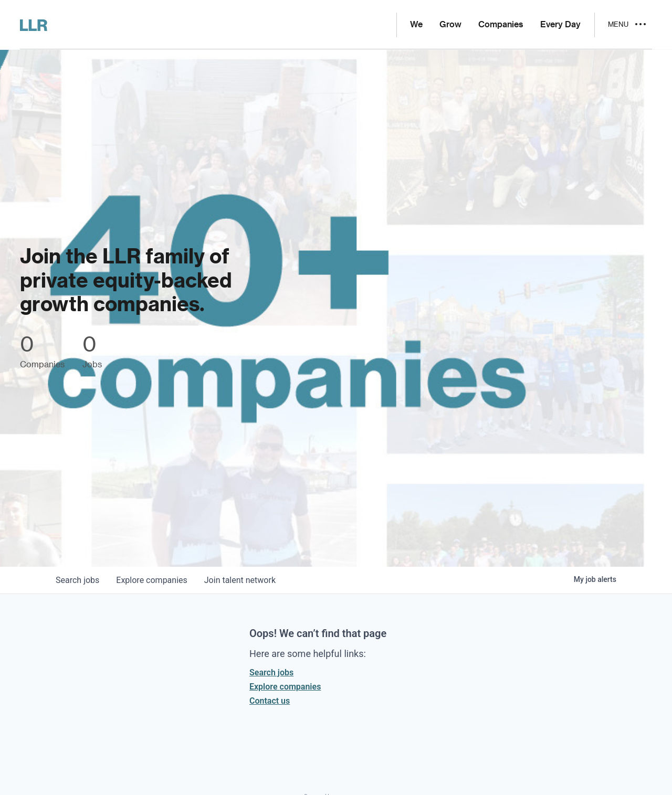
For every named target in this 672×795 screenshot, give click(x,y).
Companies (501, 25)
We (416, 25)
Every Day (560, 25)
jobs (77, 580)
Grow (450, 25)
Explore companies (285, 687)
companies (151, 580)
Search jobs (271, 672)
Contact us (270, 701)
